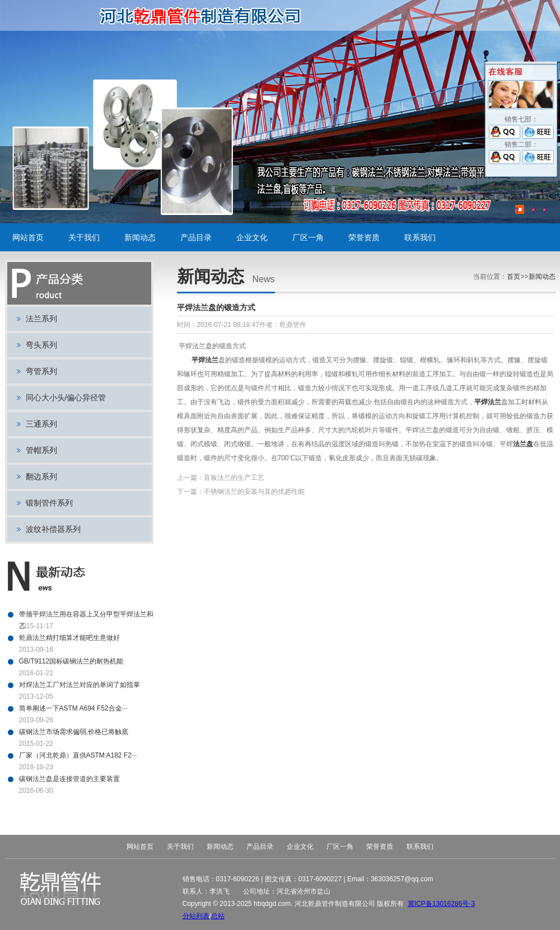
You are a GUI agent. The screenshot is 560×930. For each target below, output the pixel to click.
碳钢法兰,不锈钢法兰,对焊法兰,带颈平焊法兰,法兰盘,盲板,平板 (204, 15)
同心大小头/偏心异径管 (66, 398)
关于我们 (84, 237)
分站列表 (196, 916)
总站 (218, 916)
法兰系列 (41, 319)
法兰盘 (523, 444)
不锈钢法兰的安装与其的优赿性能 (254, 492)
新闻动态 (140, 237)
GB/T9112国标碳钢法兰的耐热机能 (71, 661)
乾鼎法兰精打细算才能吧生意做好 (69, 638)
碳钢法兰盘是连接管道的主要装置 (69, 779)
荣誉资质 (364, 237)
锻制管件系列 (49, 503)
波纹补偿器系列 (53, 529)
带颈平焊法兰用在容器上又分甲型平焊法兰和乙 (86, 615)
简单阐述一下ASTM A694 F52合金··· (73, 708)
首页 (514, 277)
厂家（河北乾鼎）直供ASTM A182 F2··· (78, 755)
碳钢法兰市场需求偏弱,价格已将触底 (74, 732)
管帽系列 (41, 450)
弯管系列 (41, 371)
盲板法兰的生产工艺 (234, 478)
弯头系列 (41, 345)
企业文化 (252, 237)
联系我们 (420, 237)
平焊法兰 (205, 360)
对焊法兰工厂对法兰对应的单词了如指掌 (80, 685)
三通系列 (41, 424)
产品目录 (196, 237)
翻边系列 (41, 476)
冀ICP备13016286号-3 (441, 904)
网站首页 (28, 237)
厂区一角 (308, 237)
